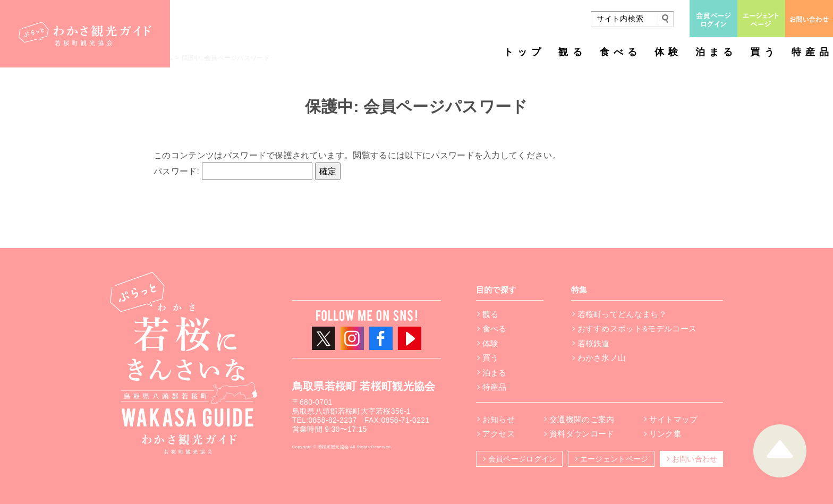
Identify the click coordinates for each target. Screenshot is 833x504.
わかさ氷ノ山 (602, 358)
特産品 (812, 52)
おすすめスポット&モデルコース (637, 328)
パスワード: (233, 171)
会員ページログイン (522, 459)
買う (764, 52)
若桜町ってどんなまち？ (622, 314)
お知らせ (499, 419)
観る (572, 52)
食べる (620, 52)
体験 (668, 52)
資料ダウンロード (582, 434)
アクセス (499, 434)
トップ (524, 52)
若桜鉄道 (594, 343)
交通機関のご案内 (582, 419)
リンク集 (665, 434)
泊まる (716, 52)
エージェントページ (614, 459)
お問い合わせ (695, 459)
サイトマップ (674, 419)
